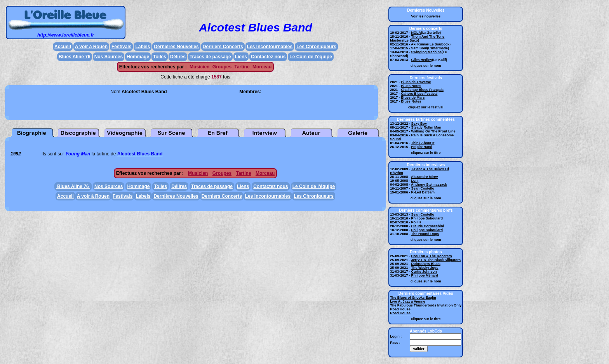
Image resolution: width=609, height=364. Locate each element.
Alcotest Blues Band (140, 154)
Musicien (199, 67)
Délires (178, 57)
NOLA (416, 33)
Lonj (415, 181)
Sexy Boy (419, 124)
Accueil (63, 47)
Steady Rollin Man (426, 127)
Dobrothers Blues (426, 264)
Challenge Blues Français (422, 90)
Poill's (416, 222)
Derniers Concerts (223, 47)
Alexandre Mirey (425, 177)
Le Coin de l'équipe (311, 57)
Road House (400, 309)
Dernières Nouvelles (176, 47)
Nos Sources (109, 57)
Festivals (121, 47)
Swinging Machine (426, 52)
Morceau (262, 67)
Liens (241, 57)
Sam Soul (419, 48)
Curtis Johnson (424, 272)
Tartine (242, 67)
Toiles (160, 57)
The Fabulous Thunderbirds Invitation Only (426, 305)
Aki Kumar (420, 44)
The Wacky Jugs (425, 268)
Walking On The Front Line (433, 131)
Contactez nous (268, 57)
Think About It (423, 143)
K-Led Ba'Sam (423, 192)
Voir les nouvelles (426, 16)
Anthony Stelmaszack (429, 185)
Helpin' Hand (422, 147)
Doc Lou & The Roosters (431, 256)
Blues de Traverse (416, 82)
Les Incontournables (270, 47)
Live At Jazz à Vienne (408, 301)
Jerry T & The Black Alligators (436, 260)
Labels (143, 47)
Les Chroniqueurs (316, 47)
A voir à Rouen (91, 47)
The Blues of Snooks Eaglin (413, 298)
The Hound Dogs (425, 234)
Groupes (222, 67)
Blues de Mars (413, 98)
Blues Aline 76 (75, 57)
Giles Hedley (421, 60)
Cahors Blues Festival (419, 94)
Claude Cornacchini (427, 226)
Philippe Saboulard (427, 218)
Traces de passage (210, 57)
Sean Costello (423, 188)
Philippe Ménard (425, 275)
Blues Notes (411, 86)
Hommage (138, 57)
